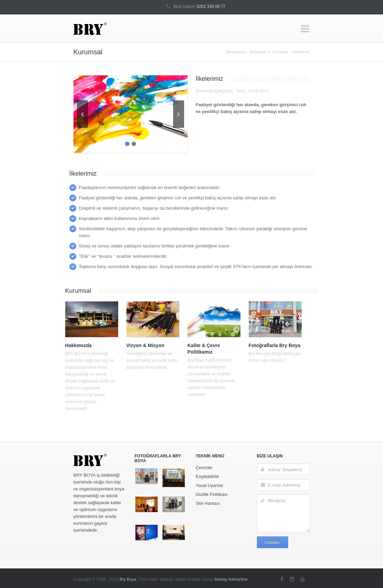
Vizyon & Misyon (145, 345)
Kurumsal (280, 52)
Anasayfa (258, 52)
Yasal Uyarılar (210, 485)
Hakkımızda (78, 345)
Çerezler (204, 468)
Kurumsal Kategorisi (214, 91)
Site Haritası (208, 503)
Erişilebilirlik (207, 476)
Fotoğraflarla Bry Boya (275, 345)
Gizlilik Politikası (212, 494)
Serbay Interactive (231, 579)
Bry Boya (128, 579)
